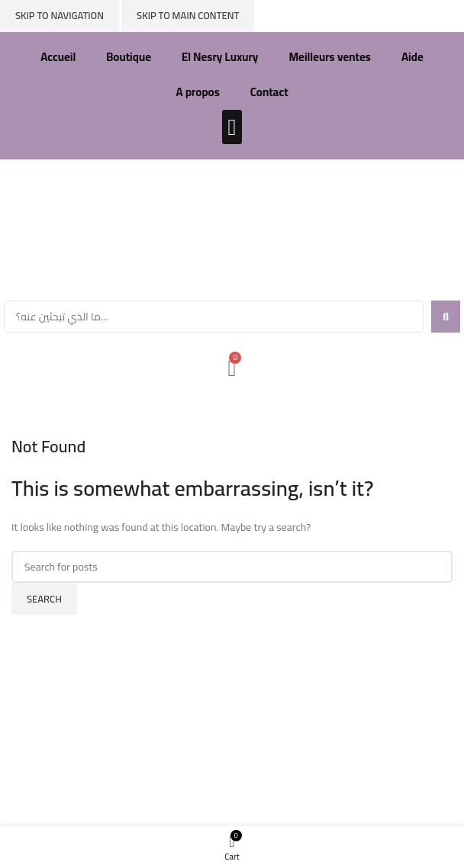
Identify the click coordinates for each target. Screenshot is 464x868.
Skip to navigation (60, 15)
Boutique (129, 57)
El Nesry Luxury (220, 57)
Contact (269, 92)
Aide (412, 57)
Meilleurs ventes (329, 57)
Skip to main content (188, 15)
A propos (197, 92)
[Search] (232, 567)
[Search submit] (446, 317)
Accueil (58, 57)
